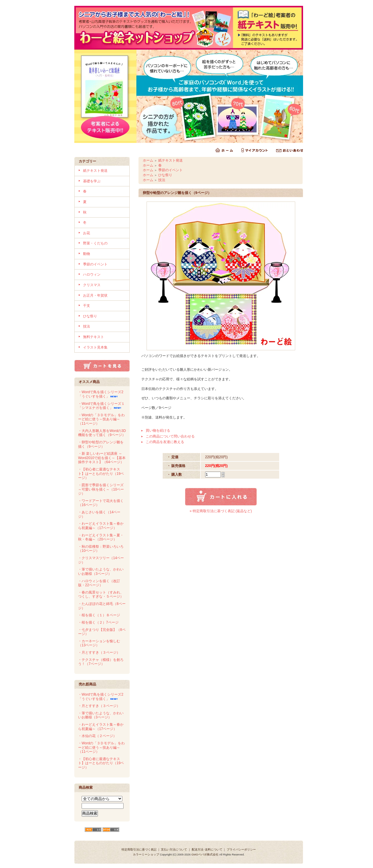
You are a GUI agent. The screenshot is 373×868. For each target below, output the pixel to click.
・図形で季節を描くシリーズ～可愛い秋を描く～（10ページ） (101, 489)
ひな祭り (90, 316)
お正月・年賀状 (95, 295)
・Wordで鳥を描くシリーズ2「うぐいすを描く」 (101, 394)
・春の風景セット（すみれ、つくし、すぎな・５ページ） (101, 595)
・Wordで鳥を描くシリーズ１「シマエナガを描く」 (101, 406)
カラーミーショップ (146, 854)
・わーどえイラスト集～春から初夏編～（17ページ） (101, 526)
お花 (87, 233)
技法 (87, 326)
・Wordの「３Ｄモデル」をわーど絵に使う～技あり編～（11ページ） (101, 419)
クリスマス (92, 285)
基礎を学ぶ (92, 181)
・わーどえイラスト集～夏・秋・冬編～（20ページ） (101, 537)
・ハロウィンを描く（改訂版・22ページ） (99, 583)
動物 (87, 254)
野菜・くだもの (95, 243)
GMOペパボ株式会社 (205, 854)
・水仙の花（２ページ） (97, 736)
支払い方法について (174, 849)
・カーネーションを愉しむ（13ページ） (99, 643)
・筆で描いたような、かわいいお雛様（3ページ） (101, 572)
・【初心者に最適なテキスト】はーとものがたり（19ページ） (101, 474)
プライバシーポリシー (241, 849)
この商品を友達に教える (165, 442)
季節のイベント (95, 264)
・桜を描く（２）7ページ (98, 622)
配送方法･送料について (207, 849)
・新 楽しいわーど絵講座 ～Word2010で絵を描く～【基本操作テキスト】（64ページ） (102, 458)
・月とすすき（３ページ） (99, 652)
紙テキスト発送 (95, 171)
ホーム (148, 160)
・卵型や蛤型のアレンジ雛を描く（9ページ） (101, 444)
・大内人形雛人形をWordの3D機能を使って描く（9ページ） (102, 433)
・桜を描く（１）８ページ (99, 615)
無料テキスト (94, 337)
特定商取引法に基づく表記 (139, 849)
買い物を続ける (158, 430)
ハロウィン (92, 274)
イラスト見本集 (95, 347)
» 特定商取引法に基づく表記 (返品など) (221, 511)
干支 (87, 306)
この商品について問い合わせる (170, 436)
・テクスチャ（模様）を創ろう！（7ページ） (101, 662)
